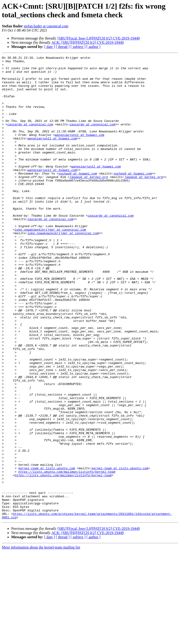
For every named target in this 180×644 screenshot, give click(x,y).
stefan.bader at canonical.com (46, 26)
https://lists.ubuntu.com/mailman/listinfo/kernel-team (67, 555)
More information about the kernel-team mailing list (41, 640)
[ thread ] (63, 47)
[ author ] (94, 47)
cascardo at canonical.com (30, 138)
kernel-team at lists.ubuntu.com (47, 551)
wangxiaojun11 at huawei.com (80, 151)
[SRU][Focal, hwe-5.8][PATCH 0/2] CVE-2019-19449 (99, 38)
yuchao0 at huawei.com (78, 197)
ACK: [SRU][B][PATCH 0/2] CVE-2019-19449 (88, 42)
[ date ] (50, 47)
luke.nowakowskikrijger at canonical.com (50, 265)
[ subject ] (78, 47)
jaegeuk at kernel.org (89, 201)
